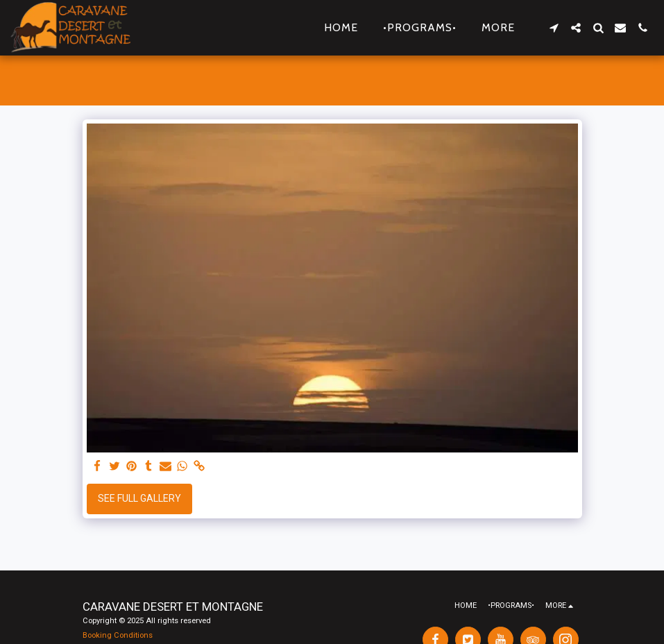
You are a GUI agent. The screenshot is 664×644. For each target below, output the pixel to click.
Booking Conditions (118, 635)
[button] (554, 28)
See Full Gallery (139, 498)
